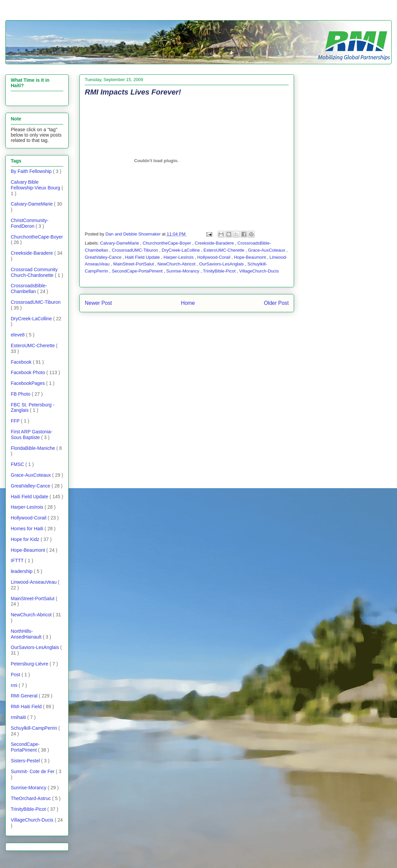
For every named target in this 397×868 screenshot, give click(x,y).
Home (188, 303)
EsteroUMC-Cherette (225, 250)
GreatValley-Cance (104, 257)
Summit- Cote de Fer (33, 771)
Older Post (276, 303)
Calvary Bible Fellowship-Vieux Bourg (36, 185)
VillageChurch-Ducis (259, 271)
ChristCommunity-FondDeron (30, 223)
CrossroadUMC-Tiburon (135, 250)
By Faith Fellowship (32, 171)
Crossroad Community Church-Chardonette (34, 272)
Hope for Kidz (26, 539)
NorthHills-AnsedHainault (27, 634)
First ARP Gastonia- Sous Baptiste (31, 435)
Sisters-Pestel (26, 761)
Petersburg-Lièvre (30, 664)
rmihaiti (19, 717)
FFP (16, 421)
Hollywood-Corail (214, 257)
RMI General (25, 696)
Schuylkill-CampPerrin (35, 728)
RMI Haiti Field (27, 707)
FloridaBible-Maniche (33, 448)
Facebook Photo (29, 372)
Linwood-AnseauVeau (34, 582)
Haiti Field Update (143, 257)
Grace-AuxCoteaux (267, 250)
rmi (15, 685)
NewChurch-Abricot (177, 264)
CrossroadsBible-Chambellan (29, 288)
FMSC (18, 464)
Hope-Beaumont (250, 257)
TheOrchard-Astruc (31, 798)
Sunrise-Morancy (183, 271)
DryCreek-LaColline (182, 250)
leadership (22, 571)
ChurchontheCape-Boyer (167, 243)
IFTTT (18, 560)
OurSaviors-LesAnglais (222, 264)
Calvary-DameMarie (120, 243)
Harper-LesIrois (179, 257)
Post (16, 675)
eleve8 (18, 335)
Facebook (22, 362)
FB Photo (21, 394)
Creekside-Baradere (215, 243)
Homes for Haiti (28, 529)
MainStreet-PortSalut (134, 264)
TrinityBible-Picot (220, 271)
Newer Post (98, 303)
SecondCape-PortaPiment (138, 271)
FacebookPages (28, 383)
